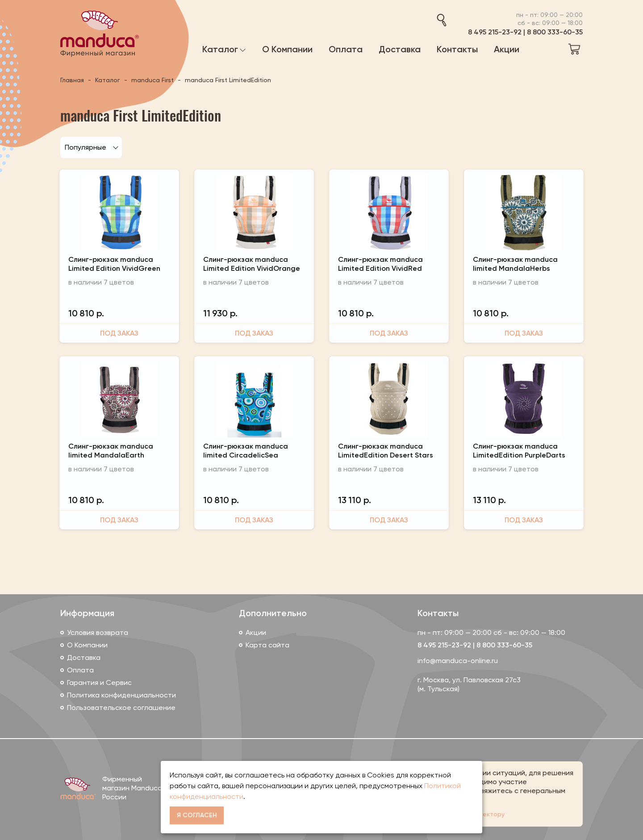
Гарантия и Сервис (99, 682)
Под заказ (119, 333)
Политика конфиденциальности (121, 695)
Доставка (84, 657)
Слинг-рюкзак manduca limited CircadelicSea (246, 451)
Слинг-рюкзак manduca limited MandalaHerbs (515, 264)
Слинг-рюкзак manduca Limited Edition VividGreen (114, 264)
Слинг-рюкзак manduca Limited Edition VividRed (380, 264)
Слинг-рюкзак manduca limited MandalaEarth (111, 451)
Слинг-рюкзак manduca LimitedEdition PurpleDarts (519, 451)
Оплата (80, 670)
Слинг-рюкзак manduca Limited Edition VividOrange (252, 264)
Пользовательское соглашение (121, 708)
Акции (256, 632)
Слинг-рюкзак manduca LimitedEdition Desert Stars (386, 451)
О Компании (87, 645)
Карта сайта (267, 645)
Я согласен (197, 815)
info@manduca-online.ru (458, 661)
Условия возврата (98, 632)
